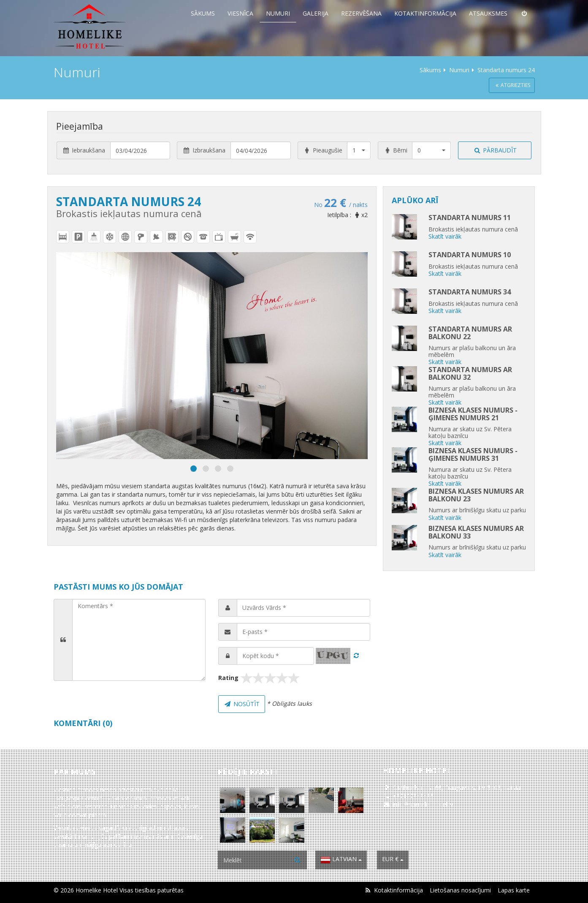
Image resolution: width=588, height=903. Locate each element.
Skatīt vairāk (445, 236)
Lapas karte (514, 890)
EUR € (393, 859)
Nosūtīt (242, 704)
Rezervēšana (361, 13)
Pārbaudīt (495, 150)
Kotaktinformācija (425, 13)
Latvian (341, 860)
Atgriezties (512, 85)
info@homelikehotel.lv (423, 804)
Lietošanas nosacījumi (460, 890)
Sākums (203, 13)
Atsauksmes (488, 13)
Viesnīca (240, 13)
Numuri (278, 13)
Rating (228, 678)
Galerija (316, 13)
